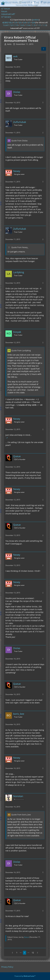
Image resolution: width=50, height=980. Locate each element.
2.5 (20, 22)
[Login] (40, 3)
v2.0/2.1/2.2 (8, 22)
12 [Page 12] (33, 953)
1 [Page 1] (17, 953)
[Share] (44, 49)
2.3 (16, 22)
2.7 (29, 22)
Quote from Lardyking (21, 350)
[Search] (33, 3)
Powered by (25, 976)
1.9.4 (28, 25)
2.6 (25, 22)
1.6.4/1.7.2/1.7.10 (11, 25)
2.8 (33, 22)
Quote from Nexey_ (20, 247)
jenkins (36, 20)
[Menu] (47, 3)
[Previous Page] (13, 953)
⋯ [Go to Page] (21, 953)
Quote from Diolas (19, 141)
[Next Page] (38, 953)
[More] (43, 67)
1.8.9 (22, 25)
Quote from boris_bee (21, 815)
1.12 (45, 25)
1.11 (39, 25)
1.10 (34, 25)
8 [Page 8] (25, 953)
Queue (26, 937)
